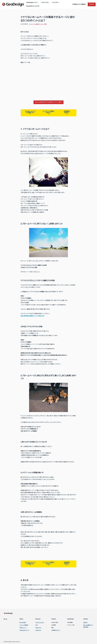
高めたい (67, 113)
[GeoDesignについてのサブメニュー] (38, 3)
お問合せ (85, 622)
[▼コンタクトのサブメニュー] (59, 3)
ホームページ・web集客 (34, 24)
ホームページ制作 (43, 24)
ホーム (5, 619)
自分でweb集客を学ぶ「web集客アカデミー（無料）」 (49, 102)
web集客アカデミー (56, 630)
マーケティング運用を (48, 111)
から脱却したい (30, 113)
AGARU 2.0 (38, 630)
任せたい (48, 113)
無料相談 (92, 4)
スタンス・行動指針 (24, 625)
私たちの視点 (23, 622)
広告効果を (67, 111)
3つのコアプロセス (40, 622)
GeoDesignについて (24, 630)
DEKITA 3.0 (38, 628)
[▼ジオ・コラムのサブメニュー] (49, 3)
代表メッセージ (23, 628)
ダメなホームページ (30, 111)
